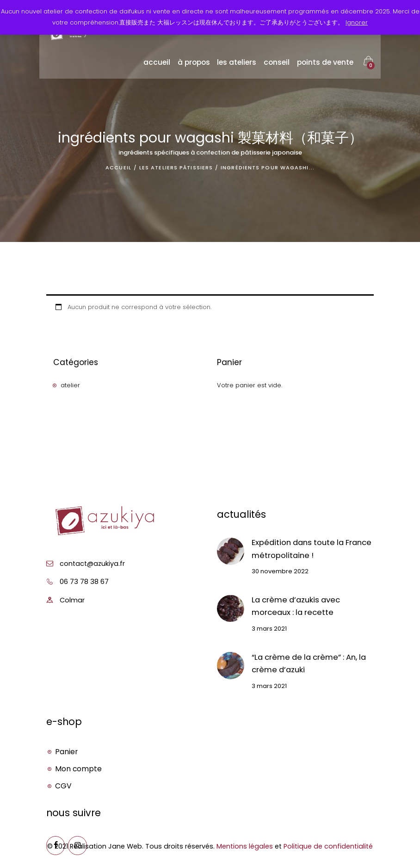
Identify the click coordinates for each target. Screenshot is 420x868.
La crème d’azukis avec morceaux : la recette (296, 606)
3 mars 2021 (269, 629)
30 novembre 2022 (280, 572)
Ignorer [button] (357, 22)
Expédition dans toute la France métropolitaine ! (312, 549)
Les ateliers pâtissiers (176, 167)
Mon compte (78, 769)
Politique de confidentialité (328, 846)
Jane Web (125, 846)
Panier (66, 752)
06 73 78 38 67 (84, 582)
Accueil (118, 167)
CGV (63, 786)
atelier (70, 385)
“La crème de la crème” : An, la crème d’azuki (309, 663)
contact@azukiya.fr (92, 564)
